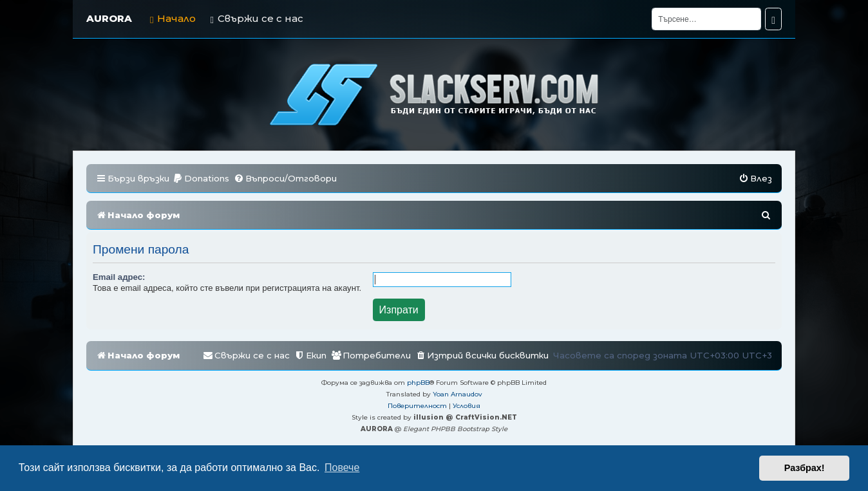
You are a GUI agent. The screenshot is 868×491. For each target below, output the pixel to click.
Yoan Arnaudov (458, 394)
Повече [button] (342, 468)
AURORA (109, 18)
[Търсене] (706, 19)
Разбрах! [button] (805, 468)
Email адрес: (119, 277)
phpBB (418, 383)
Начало (173, 18)
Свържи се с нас (256, 18)
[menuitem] (201, 179)
